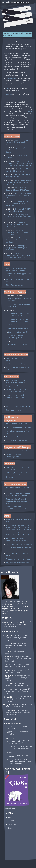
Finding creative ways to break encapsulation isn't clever (17, 396)
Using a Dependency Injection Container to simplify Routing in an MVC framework (20, 761)
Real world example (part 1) (18, 328)
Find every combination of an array (18, 559)
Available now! (10, 808)
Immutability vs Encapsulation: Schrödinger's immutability (16, 248)
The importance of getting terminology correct (15, 455)
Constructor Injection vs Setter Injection (17, 359)
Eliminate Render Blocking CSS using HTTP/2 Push (17, 189)
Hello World (12, 325)
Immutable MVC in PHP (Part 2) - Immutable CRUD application (19, 203)
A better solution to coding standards (19, 544)
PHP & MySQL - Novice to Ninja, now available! (19, 520)
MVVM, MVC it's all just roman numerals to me (19, 346)
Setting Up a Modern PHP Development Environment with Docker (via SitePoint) (18, 659)
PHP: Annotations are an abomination (15, 402)
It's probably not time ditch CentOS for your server (18, 170)
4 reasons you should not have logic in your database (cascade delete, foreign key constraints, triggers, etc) (19, 527)
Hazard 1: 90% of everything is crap (18, 427)
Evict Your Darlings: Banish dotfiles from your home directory (17, 142)
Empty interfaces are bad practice (18, 406)
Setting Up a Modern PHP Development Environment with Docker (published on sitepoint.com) (19, 163)
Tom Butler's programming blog (15, 2)
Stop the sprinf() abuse (14, 410)
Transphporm (11, 79)
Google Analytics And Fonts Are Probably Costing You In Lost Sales (18, 534)
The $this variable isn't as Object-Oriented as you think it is (18, 390)
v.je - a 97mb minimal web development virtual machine (16, 539)
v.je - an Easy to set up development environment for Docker (18, 150)
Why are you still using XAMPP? (18, 156)
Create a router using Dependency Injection (16, 336)
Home (28, 8)
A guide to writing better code (16, 424)
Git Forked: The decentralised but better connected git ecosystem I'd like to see (18, 255)
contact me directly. (9, 627)
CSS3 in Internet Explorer (15, 285)
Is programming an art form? (16, 451)
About (7, 18)
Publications (12, 824)
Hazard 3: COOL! (12, 437)
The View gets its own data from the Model (19, 300)
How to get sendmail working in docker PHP (18, 175)
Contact (28, 21)
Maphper (9, 94)
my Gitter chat (17, 624)
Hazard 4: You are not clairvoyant (18, 440)
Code (5, 11)
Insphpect (28, 111)
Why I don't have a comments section (19, 563)
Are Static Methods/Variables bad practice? (18, 368)
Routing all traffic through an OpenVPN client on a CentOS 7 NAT (17, 224)
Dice (7, 88)
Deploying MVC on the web (18, 332)
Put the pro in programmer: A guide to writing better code (17, 232)
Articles (27, 15)
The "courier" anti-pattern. (15, 364)
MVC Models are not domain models (18, 733)
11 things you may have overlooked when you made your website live (19, 182)
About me (11, 821)
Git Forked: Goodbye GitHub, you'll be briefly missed (18, 468)
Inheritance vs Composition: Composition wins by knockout (18, 240)
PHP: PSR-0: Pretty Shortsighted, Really (17, 554)
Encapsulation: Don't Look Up (16, 386)
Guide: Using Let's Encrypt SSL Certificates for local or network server (18, 217)
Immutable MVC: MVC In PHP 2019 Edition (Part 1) (19, 210)
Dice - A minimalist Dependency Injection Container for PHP (17, 269)
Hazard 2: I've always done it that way (18, 432)
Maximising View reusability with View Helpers (20, 305)
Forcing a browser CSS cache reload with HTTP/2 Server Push (18, 196)
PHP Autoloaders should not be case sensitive (19, 549)
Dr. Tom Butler (18, 602)
